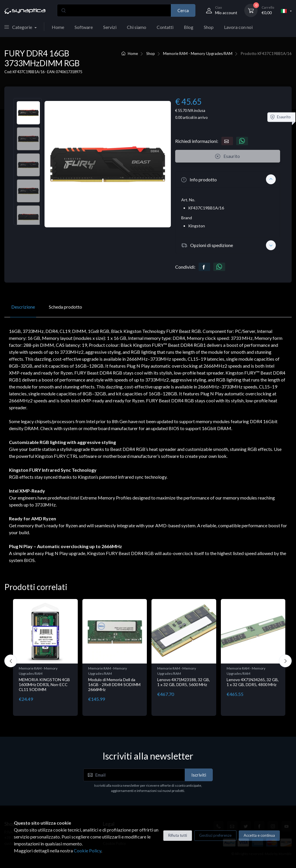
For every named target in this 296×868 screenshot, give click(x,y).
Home (58, 27)
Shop (209, 27)
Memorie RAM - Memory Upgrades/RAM (198, 54)
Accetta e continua (259, 835)
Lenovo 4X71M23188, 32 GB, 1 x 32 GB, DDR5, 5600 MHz (184, 682)
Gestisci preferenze (215, 835)
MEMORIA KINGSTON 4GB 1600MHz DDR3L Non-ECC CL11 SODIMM (44, 684)
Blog (189, 27)
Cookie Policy (87, 851)
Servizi (110, 27)
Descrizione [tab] (23, 307)
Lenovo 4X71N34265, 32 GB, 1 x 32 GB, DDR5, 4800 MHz (253, 682)
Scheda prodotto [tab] (65, 307)
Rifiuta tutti (178, 835)
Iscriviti (199, 775)
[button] (228, 179)
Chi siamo (137, 27)
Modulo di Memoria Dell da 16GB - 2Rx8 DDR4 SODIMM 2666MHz (114, 684)
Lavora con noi (238, 27)
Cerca (183, 10)
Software (84, 27)
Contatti (165, 27)
